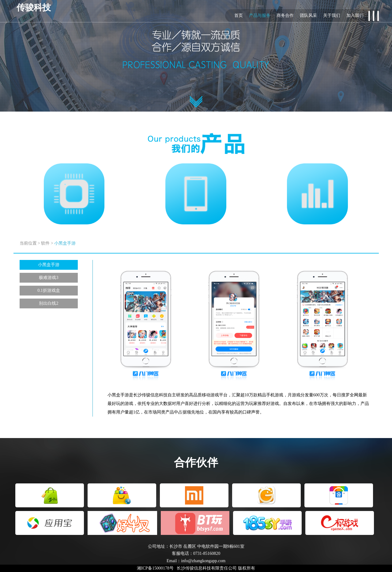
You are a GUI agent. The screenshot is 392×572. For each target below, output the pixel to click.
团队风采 (308, 15)
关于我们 (332, 15)
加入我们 (355, 15)
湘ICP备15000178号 (155, 568)
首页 (239, 15)
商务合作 (285, 15)
